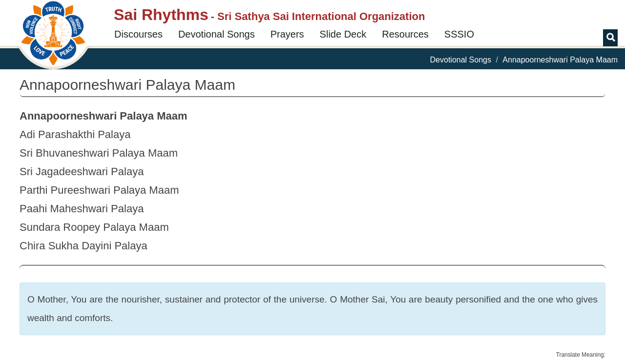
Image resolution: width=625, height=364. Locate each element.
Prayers (287, 34)
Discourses (138, 34)
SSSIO (459, 34)
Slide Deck (343, 34)
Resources (405, 34)
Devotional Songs (217, 34)
